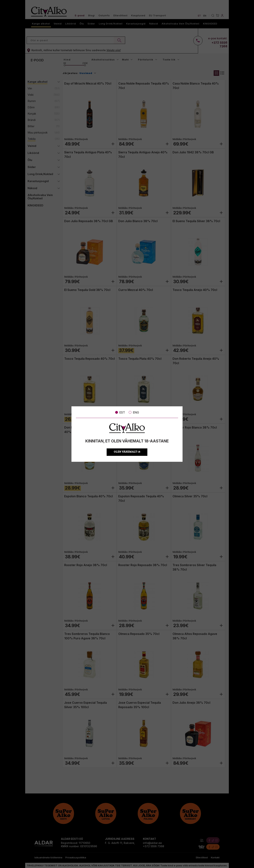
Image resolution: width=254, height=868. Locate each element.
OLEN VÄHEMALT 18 (127, 452)
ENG (134, 412)
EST (120, 412)
